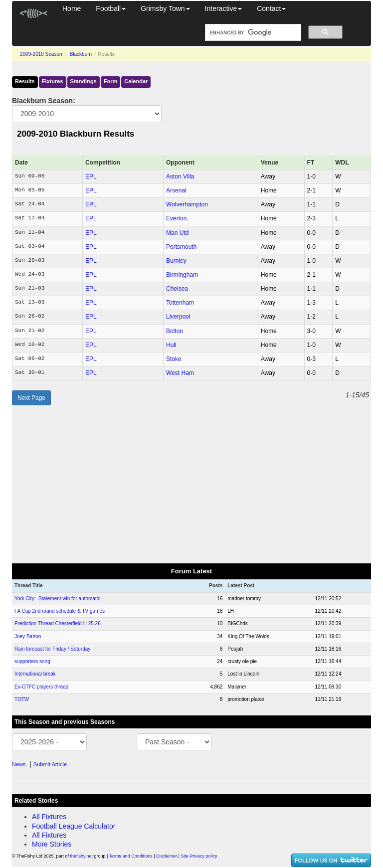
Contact (271, 8)
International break (35, 674)
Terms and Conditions (131, 856)
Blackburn (81, 54)
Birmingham (182, 275)
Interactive (224, 8)
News (19, 764)
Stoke (174, 359)
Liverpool (178, 317)
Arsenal (176, 190)
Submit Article (50, 764)
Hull (171, 345)
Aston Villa (180, 176)
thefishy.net (82, 856)
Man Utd (177, 233)
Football (111, 8)
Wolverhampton (187, 204)
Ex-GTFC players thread (41, 687)
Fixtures (53, 81)
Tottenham (180, 303)
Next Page (31, 398)
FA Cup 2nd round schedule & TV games (60, 611)
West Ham (180, 373)
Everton (176, 218)
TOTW (22, 699)
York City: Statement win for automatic (57, 599)
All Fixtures (49, 817)
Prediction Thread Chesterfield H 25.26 (58, 623)
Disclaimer (167, 856)
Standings (84, 81)
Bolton (175, 331)
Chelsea (177, 289)
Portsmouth (181, 247)
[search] (252, 33)
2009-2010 (41, 54)
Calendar (136, 81)
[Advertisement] (191, 484)
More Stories (52, 844)
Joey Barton (28, 636)
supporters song (32, 661)
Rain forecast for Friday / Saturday (52, 649)
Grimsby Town (165, 8)
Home (72, 8)
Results (25, 81)
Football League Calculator (74, 826)
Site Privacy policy (199, 856)
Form (111, 81)
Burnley (176, 261)
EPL (91, 176)
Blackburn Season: (44, 101)
